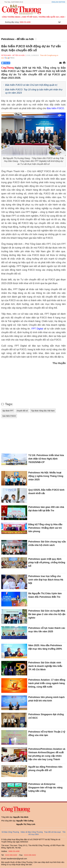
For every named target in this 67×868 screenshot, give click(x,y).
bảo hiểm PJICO (9, 416)
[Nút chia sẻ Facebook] (21, 63)
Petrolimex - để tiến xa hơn (18, 39)
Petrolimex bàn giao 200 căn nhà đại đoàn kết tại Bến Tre (46, 509)
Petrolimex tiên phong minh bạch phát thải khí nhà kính (47, 699)
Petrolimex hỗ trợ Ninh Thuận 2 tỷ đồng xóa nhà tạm (47, 733)
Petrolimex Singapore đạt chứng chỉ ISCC (46, 716)
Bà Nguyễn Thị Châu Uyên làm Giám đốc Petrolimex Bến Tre (45, 595)
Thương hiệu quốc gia (49, 17)
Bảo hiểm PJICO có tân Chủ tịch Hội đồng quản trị (31, 85)
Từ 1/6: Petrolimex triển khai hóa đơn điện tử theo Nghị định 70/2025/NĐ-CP (46, 459)
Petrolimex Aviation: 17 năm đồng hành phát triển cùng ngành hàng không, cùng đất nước (47, 683)
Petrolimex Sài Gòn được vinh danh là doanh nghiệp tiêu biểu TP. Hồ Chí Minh (45, 666)
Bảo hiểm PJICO (55, 108)
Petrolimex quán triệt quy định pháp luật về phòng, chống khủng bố (47, 562)
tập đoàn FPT (8, 411)
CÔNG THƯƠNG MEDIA (11, 17)
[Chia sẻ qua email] (60, 63)
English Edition (58, 2)
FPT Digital (37, 329)
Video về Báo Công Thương (32, 832)
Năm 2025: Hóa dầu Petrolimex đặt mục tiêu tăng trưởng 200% (45, 647)
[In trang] (64, 63)
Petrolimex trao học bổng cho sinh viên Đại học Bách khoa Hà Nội (46, 580)
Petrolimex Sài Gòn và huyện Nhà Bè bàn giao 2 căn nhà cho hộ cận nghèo (47, 614)
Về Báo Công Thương (10, 832)
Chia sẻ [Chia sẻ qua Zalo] (6, 63)
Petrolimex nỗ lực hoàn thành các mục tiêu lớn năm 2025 (47, 630)
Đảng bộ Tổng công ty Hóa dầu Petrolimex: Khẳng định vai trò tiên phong (45, 528)
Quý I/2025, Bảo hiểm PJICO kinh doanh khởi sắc (46, 492)
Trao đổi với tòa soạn (53, 832)
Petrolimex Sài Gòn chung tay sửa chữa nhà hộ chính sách (47, 543)
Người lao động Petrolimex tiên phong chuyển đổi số (45, 769)
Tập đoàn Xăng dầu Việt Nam (43, 411)
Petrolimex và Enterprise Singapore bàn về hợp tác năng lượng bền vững (45, 788)
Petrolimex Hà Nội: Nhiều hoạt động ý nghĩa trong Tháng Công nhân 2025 (46, 476)
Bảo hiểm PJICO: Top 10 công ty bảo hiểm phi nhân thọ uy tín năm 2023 (34, 91)
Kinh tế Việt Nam (30, 17)
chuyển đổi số (22, 411)
